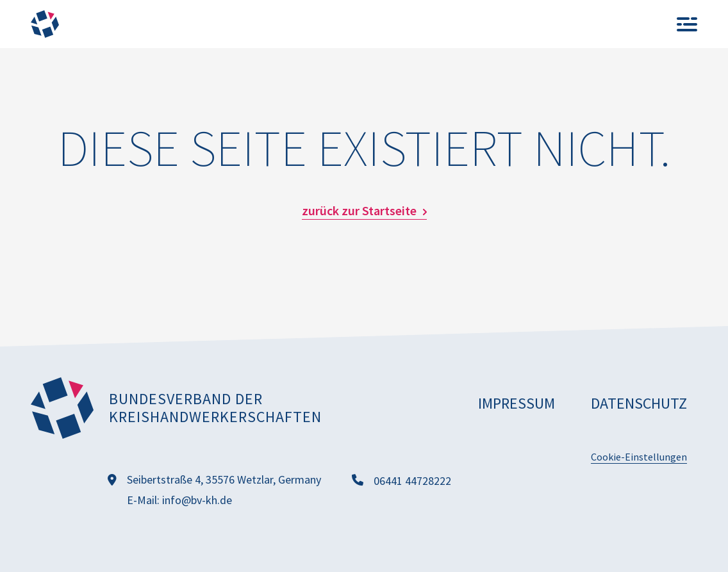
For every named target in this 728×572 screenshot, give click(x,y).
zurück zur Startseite (359, 211)
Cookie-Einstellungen (639, 457)
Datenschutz (639, 403)
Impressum (517, 403)
